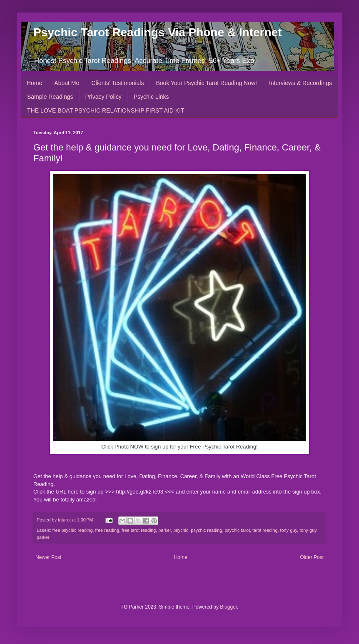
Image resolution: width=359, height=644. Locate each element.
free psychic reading (73, 530)
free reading (107, 530)
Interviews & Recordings (300, 83)
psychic (181, 530)
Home (34, 83)
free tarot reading (139, 530)
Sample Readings (50, 97)
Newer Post (48, 557)
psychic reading (206, 530)
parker (165, 530)
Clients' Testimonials (117, 83)
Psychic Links (151, 97)
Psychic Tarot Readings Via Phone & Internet (157, 32)
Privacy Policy (103, 97)
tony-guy (289, 530)
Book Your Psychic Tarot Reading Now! (206, 83)
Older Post (312, 557)
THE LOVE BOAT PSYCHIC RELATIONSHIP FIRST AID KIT (106, 110)
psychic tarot (237, 530)
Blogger (228, 607)
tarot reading (265, 530)
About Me (67, 83)
